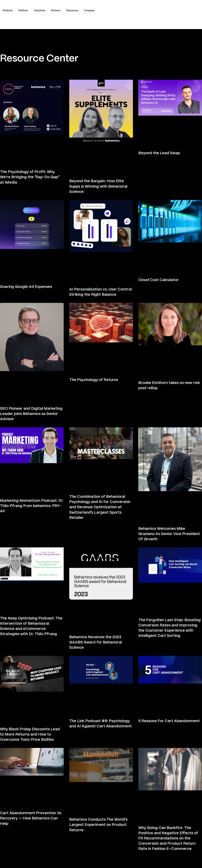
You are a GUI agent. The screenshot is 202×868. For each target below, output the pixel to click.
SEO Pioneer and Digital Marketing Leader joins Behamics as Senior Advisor (31, 414)
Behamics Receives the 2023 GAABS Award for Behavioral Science (96, 642)
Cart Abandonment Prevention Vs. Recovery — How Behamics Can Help (31, 818)
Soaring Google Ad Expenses (26, 287)
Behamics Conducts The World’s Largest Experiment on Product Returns (98, 825)
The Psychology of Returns (94, 380)
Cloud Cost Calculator (159, 280)
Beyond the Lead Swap (159, 153)
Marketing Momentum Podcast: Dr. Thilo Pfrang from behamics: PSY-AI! (32, 506)
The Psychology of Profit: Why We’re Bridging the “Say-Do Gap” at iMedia (30, 177)
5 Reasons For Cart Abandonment (169, 721)
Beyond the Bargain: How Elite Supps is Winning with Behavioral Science (98, 186)
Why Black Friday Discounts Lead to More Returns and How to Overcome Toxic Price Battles (30, 735)
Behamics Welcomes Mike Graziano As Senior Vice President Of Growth (169, 534)
